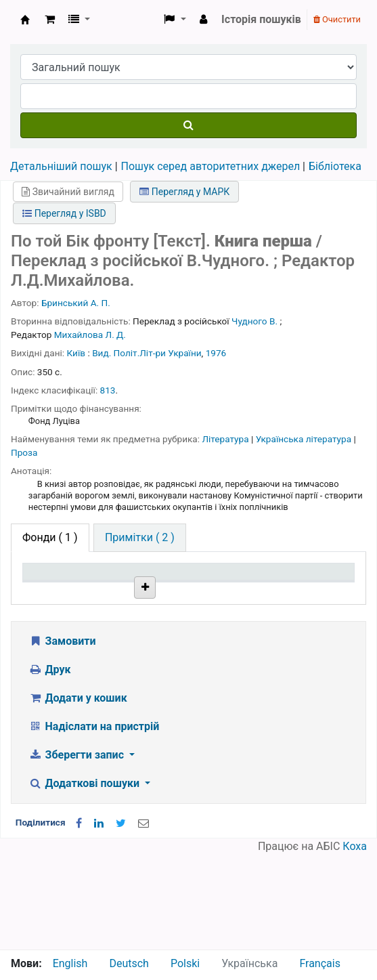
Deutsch (129, 963)
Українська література (305, 439)
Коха (355, 941)
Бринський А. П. (76, 303)
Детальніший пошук (61, 166)
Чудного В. (254, 321)
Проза (24, 452)
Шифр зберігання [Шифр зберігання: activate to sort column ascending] (188, 597)
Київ (76, 353)
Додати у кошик (78, 793)
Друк (49, 764)
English (70, 963)
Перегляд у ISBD (64, 213)
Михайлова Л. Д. (90, 335)
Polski (185, 963)
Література (226, 439)
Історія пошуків (261, 19)
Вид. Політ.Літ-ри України (147, 353)
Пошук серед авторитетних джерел (211, 166)
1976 (216, 353)
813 (108, 390)
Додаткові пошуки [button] (85, 878)
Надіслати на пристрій (94, 821)
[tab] (140, 538)
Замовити (62, 736)
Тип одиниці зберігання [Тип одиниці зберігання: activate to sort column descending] (56, 591)
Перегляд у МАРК (184, 192)
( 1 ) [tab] (50, 537)
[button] (50, 20)
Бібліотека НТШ (121, 649)
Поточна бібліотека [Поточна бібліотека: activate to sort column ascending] (121, 597)
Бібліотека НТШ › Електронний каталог (25, 20)
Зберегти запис (77, 850)
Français (320, 963)
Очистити (337, 19)
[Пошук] (188, 125)
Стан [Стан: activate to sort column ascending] (241, 604)
